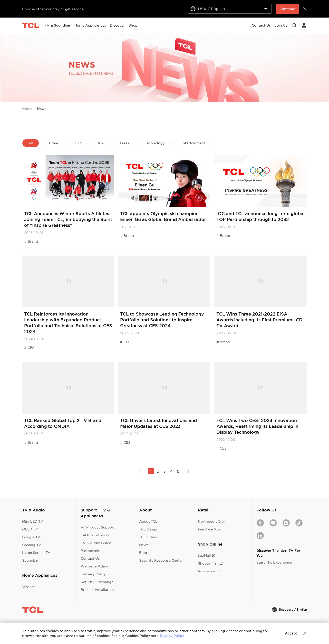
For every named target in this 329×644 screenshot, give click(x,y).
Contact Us (90, 558)
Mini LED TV (33, 521)
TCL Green (148, 537)
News (144, 545)
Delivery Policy (93, 574)
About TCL (148, 521)
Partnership (91, 551)
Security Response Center (161, 560)
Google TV (31, 537)
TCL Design (149, 529)
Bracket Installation (97, 590)
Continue (287, 9)
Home (27, 109)
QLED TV (30, 529)
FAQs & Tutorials (95, 535)
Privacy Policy (172, 636)
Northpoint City (211, 521)
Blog (143, 553)
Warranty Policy (94, 566)
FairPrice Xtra (210, 529)
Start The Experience (274, 562)
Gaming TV (32, 545)
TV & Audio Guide (96, 543)
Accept (291, 633)
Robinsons (209, 571)
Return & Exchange (97, 582)
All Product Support (98, 527)
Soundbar (30, 560)
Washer (29, 587)
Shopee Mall (210, 563)
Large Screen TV (36, 553)
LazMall (207, 556)
